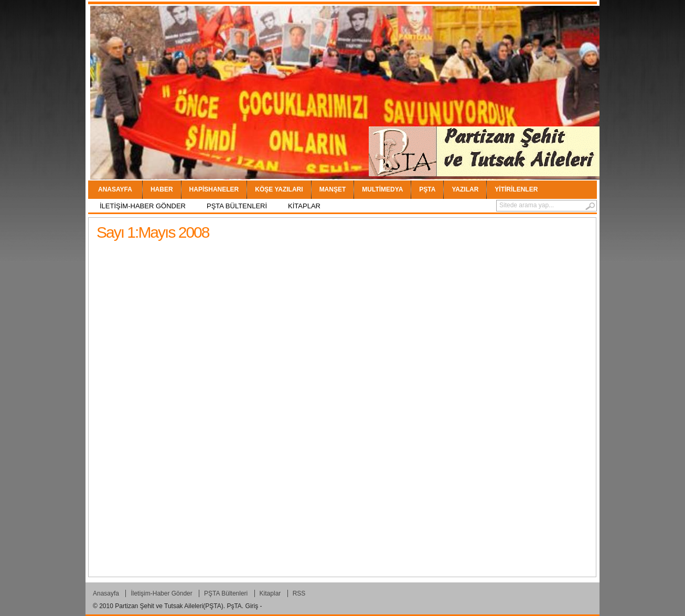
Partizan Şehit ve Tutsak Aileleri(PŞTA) (169, 606)
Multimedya (382, 189)
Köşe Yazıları (279, 189)
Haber (162, 189)
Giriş (252, 606)
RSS (299, 593)
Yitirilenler (516, 189)
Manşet (333, 189)
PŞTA (427, 189)
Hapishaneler (214, 189)
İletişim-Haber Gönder (143, 206)
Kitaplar (304, 206)
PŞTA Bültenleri (237, 206)
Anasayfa (115, 189)
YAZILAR (465, 189)
